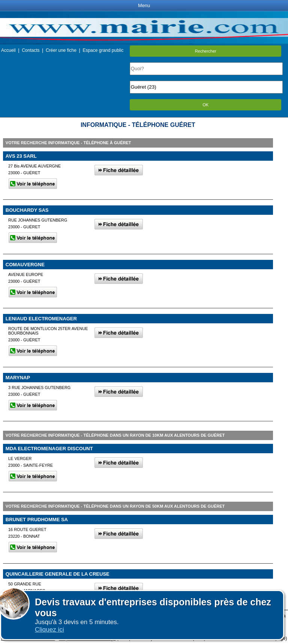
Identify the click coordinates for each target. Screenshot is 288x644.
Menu (144, 5)
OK (205, 105)
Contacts (31, 50)
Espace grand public (103, 50)
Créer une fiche (61, 50)
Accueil (8, 50)
